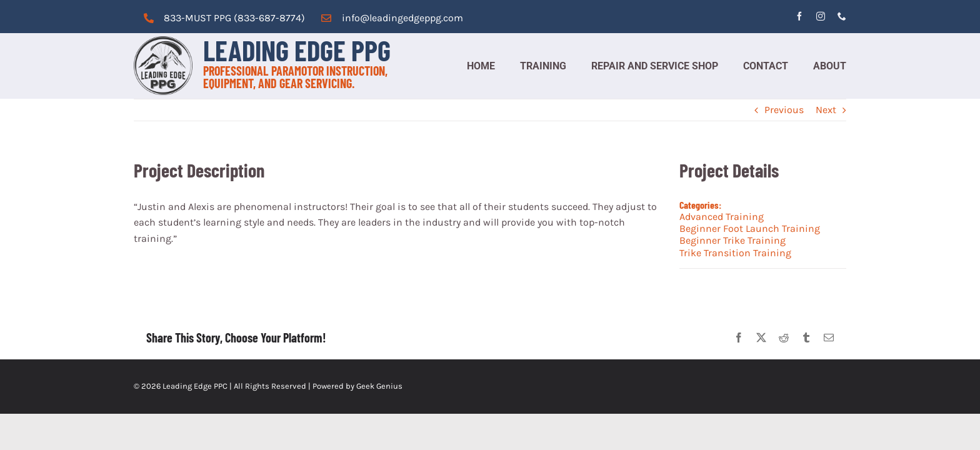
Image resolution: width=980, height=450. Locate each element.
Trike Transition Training (735, 253)
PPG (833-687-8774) (258, 18)
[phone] (842, 16)
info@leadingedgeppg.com (402, 18)
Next (826, 110)
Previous (784, 110)
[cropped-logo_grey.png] (163, 41)
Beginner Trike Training (732, 240)
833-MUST (187, 18)
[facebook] (799, 16)
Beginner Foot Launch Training (750, 228)
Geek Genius (379, 386)
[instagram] (821, 16)
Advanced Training (722, 217)
